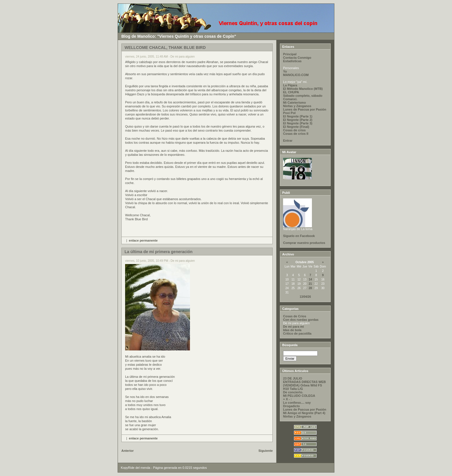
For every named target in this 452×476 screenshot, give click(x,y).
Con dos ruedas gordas (301, 320)
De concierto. (293, 392)
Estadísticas (292, 61)
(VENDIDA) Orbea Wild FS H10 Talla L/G (303, 387)
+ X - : (287, 399)
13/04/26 (305, 297)
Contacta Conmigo (297, 58)
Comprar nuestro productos (304, 243)
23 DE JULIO (293, 378)
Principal (290, 54)
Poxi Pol (289, 113)
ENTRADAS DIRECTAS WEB (304, 382)
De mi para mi (293, 327)
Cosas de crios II (296, 134)
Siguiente (266, 451)
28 (310, 288)
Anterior (128, 451)
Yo (285, 71)
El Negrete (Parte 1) (298, 116)
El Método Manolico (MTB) (303, 89)
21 (310, 284)
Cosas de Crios (295, 316)
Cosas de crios (294, 130)
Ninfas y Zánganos (297, 106)
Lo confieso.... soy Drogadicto (297, 404)
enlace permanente (143, 240)
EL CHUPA (291, 92)
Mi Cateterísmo (294, 103)
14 (310, 279)
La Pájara (290, 85)
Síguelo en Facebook (299, 236)
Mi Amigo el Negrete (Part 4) (304, 413)
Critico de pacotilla (297, 333)
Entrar (288, 141)
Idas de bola (292, 330)
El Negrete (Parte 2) (298, 120)
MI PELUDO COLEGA (299, 396)
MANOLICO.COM (296, 75)
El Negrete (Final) (296, 127)
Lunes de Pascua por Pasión (305, 109)
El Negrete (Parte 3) (298, 123)
